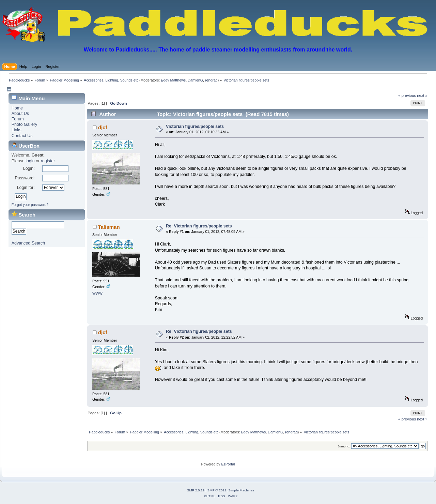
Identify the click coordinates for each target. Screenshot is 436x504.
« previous (407, 95)
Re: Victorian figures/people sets (199, 226)
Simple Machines (241, 490)
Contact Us (22, 136)
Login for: (26, 188)
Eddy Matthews (173, 80)
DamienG (195, 80)
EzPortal (228, 464)
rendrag (211, 80)
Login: (29, 168)
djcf (103, 127)
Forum (18, 119)
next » (422, 95)
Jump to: (344, 446)
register (48, 161)
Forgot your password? (30, 205)
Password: (25, 178)
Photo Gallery (25, 124)
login (30, 161)
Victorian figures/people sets (195, 127)
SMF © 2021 (217, 490)
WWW (97, 293)
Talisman (109, 227)
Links (17, 130)
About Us (20, 114)
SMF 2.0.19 (196, 490)
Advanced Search (28, 243)
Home (17, 108)
